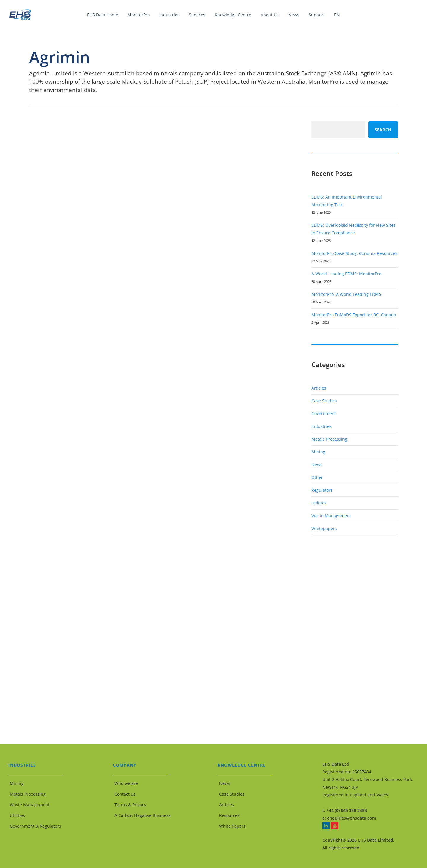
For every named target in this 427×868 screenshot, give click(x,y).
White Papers (232, 826)
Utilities (319, 503)
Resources (229, 815)
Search (383, 130)
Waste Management (331, 516)
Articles (319, 388)
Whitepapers (324, 528)
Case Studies (324, 401)
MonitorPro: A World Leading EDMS (346, 294)
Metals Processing (329, 439)
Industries (321, 426)
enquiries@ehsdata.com (352, 818)
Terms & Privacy (130, 805)
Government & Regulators (35, 826)
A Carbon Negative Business (142, 815)
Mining (318, 452)
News (317, 465)
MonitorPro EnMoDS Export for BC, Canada (354, 315)
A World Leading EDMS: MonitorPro (346, 274)
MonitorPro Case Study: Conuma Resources (354, 253)
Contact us (125, 794)
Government (324, 414)
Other (317, 477)
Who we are (126, 783)
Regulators (322, 490)
